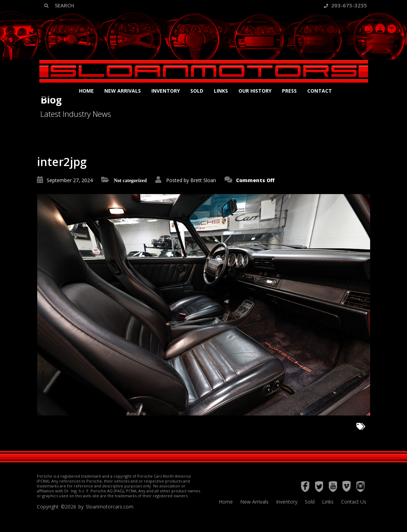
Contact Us (354, 502)
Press (289, 91)
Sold (197, 91)
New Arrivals (123, 91)
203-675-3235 (345, 5)
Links (221, 91)
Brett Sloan (203, 180)
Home (86, 91)
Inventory (166, 91)
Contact (320, 91)
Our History (255, 91)
